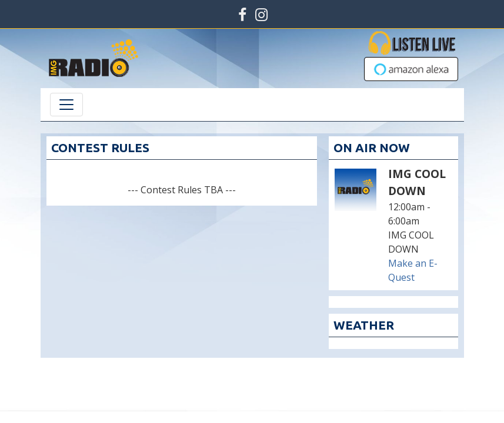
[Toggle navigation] (66, 105)
